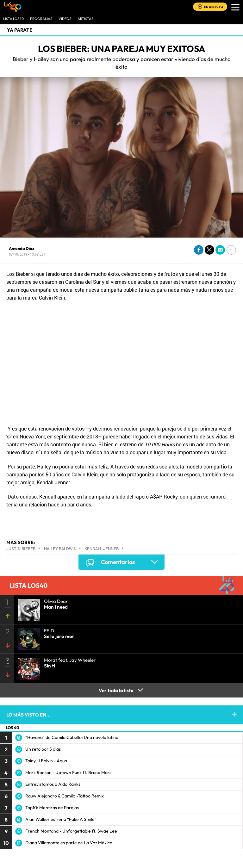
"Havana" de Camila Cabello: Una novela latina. (72, 737)
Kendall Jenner (102, 549)
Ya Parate (20, 30)
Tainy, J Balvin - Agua (46, 761)
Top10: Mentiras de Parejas (52, 808)
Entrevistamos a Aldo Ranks (53, 784)
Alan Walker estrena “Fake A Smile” (61, 819)
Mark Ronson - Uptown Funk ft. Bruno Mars (68, 772)
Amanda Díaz (22, 248)
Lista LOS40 (13, 19)
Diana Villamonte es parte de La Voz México (69, 843)
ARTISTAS (85, 19)
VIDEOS (65, 19)
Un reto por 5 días (43, 749)
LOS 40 (12, 728)
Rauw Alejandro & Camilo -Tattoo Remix (65, 796)
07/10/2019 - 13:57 (27, 254)
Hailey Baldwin (60, 549)
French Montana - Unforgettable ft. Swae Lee (71, 831)
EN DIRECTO (214, 7)
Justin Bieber (21, 549)
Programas (41, 19)
